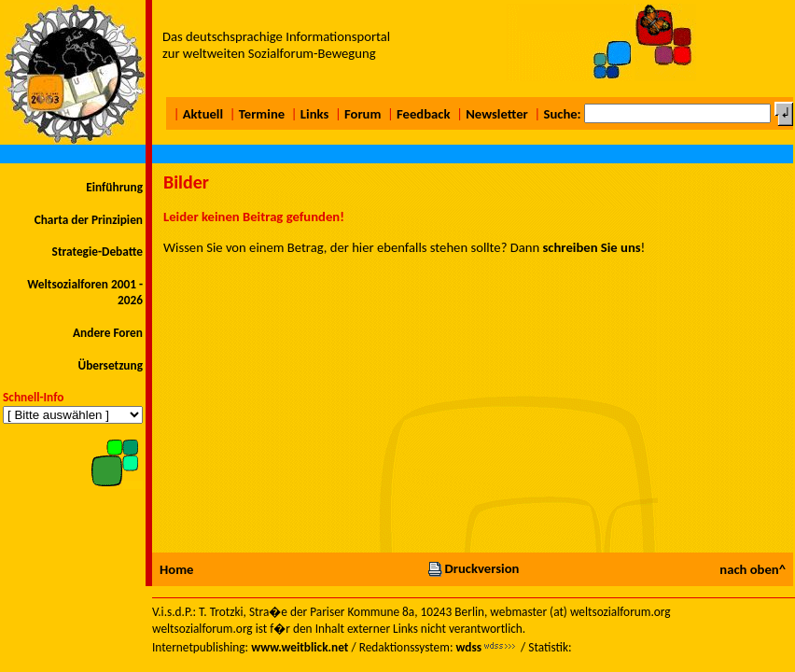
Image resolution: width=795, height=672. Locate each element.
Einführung (114, 187)
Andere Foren (108, 333)
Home (176, 569)
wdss (468, 647)
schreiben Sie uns (592, 247)
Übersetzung (110, 365)
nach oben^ (753, 569)
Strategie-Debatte (98, 252)
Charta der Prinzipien (89, 220)
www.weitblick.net (300, 647)
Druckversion (473, 568)
